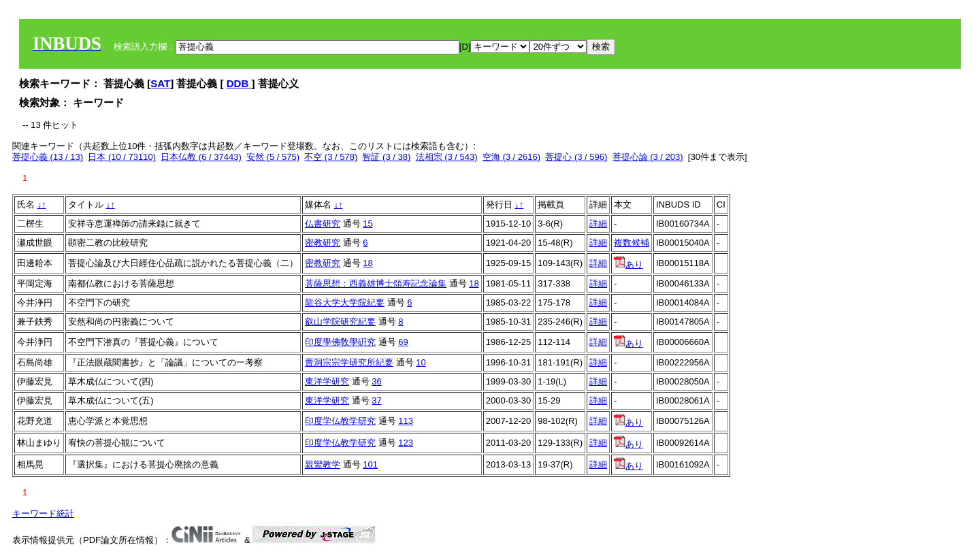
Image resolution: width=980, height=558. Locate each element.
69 (403, 342)
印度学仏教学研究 (340, 421)
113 (406, 421)
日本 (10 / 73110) (122, 157)
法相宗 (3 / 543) (447, 157)
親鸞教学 (323, 464)
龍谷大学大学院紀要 (345, 302)
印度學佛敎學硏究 (340, 342)
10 (421, 362)
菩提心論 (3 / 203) (648, 157)
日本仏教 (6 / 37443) (201, 157)
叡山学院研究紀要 (340, 322)
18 (367, 263)
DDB (239, 83)
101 (370, 464)
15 (367, 224)
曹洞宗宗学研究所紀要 (349, 362)
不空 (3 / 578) (331, 157)
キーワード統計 (43, 513)
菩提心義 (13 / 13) (48, 157)
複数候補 (632, 243)
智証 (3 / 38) (386, 157)
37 (376, 400)
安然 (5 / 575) (273, 157)
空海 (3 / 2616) (511, 157)
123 (406, 443)
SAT (160, 83)
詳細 (598, 224)
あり (628, 264)
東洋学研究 (327, 381)
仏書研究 (323, 224)
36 (376, 381)
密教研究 (323, 243)
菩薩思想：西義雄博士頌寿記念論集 (376, 283)
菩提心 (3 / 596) (576, 157)
